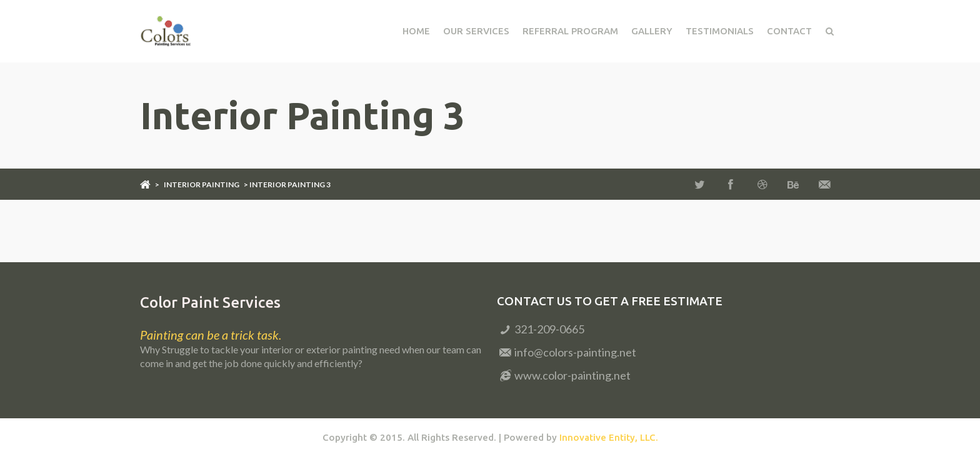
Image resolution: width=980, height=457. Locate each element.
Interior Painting (202, 184)
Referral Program (570, 31)
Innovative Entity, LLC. (609, 437)
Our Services (476, 31)
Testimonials (720, 31)
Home (416, 31)
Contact (789, 31)
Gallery (652, 31)
